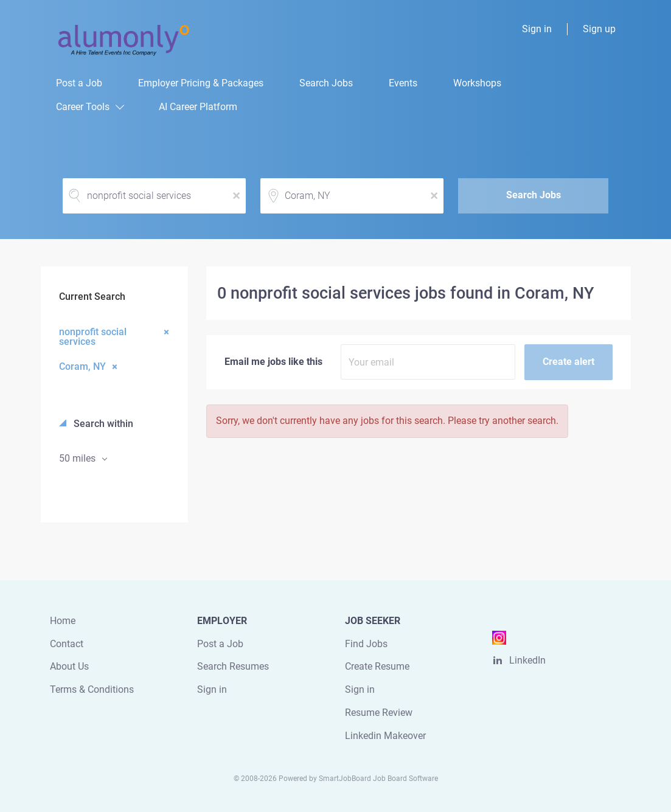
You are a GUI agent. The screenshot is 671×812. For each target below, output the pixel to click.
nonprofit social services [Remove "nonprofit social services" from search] (93, 336)
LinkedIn (527, 660)
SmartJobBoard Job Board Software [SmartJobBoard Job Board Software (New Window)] (378, 779)
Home (63, 621)
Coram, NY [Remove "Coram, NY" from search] (82, 366)
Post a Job (220, 644)
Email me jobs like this (273, 362)
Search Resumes (233, 666)
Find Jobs (366, 644)
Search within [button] (102, 424)
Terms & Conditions (92, 689)
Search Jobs (534, 195)
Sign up (599, 29)
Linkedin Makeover (385, 736)
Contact (67, 644)
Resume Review (379, 713)
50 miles (78, 458)
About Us (69, 666)
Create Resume (377, 666)
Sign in (537, 29)
